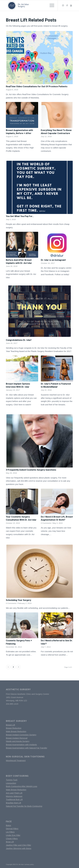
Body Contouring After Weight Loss (21, 786)
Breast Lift (10, 725)
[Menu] (51, 5)
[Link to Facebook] (67, 5)
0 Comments (46, 523)
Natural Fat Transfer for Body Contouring (24, 806)
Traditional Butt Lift (14, 799)
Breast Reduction (14, 728)
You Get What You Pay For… (20, 216)
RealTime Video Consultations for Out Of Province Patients (37, 86)
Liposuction (11, 783)
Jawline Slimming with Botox (19, 848)
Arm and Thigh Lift (14, 793)
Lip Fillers (10, 832)
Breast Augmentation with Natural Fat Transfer (27, 748)
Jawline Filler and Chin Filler (18, 845)
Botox (8, 825)
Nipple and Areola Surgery (18, 741)
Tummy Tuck (12, 780)
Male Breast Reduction (16, 731)
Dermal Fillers (12, 829)
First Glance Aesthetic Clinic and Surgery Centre (27, 694)
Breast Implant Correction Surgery (21, 735)
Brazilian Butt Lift (13, 803)
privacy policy (29, 864)
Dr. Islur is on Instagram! (53, 260)
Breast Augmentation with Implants (21, 745)
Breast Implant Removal (17, 738)
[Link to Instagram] (63, 5)
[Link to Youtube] (71, 5)
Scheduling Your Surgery (18, 600)
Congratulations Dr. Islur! (19, 340)
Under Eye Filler (13, 835)
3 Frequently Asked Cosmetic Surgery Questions (31, 470)
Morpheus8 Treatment (16, 760)
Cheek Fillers (12, 839)
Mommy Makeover (14, 796)
